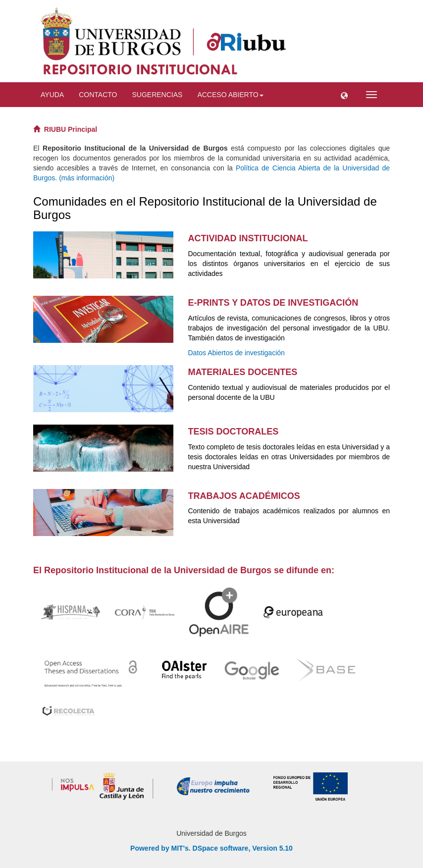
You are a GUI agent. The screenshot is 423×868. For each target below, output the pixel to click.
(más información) (87, 178)
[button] (344, 95)
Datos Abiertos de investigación (237, 353)
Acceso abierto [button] (230, 95)
